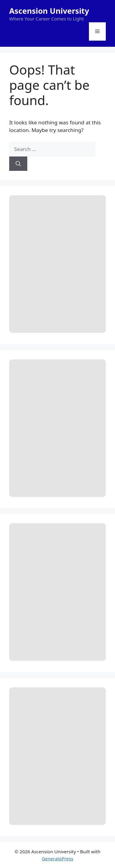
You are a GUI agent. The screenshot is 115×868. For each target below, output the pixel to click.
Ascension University (49, 11)
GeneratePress (57, 859)
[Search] (18, 164)
